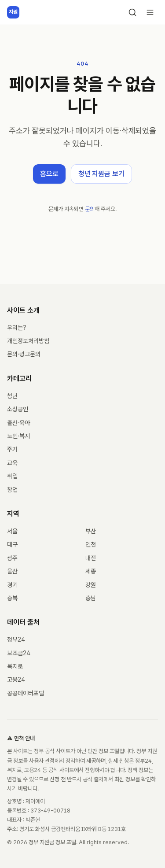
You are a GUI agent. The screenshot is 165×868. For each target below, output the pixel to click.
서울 (12, 531)
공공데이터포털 (26, 693)
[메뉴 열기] (150, 12)
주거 (12, 449)
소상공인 (18, 409)
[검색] (132, 12)
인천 (91, 544)
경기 (12, 585)
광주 (12, 558)
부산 (91, 531)
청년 (12, 396)
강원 (91, 585)
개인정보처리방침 (28, 341)
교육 (12, 463)
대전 (91, 558)
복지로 (15, 666)
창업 (12, 490)
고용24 (16, 680)
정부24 (16, 639)
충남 (91, 598)
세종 (91, 571)
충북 (12, 598)
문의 (90, 209)
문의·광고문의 (24, 354)
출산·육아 (18, 423)
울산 (12, 571)
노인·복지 (18, 436)
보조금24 (19, 653)
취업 (12, 476)
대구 (12, 544)
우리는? (17, 328)
